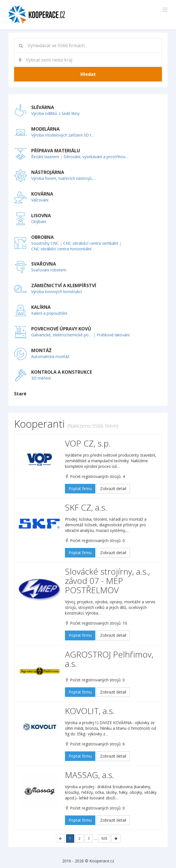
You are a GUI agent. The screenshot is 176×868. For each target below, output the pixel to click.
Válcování (40, 200)
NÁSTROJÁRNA (48, 172)
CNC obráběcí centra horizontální (61, 249)
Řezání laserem (45, 157)
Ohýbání (39, 222)
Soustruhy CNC (45, 243)
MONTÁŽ (41, 350)
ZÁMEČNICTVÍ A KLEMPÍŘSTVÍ (64, 285)
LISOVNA (41, 216)
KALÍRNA (41, 307)
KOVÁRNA (42, 194)
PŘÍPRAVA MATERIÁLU (56, 151)
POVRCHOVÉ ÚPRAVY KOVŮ (61, 329)
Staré (20, 394)
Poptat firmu (80, 489)
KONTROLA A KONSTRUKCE (62, 372)
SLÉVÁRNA (43, 107)
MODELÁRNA (45, 129)
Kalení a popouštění (49, 313)
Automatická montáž (50, 356)
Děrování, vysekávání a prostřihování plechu (96, 157)
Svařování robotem (49, 270)
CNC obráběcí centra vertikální (91, 243)
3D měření (41, 378)
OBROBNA (42, 237)
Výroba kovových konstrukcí (57, 292)
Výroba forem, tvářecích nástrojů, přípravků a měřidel (64, 178)
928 (104, 838)
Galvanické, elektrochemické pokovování (62, 335)
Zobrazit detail (113, 489)
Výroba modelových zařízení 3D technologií (64, 135)
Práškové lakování (113, 335)
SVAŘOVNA (44, 264)
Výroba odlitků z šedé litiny (55, 113)
